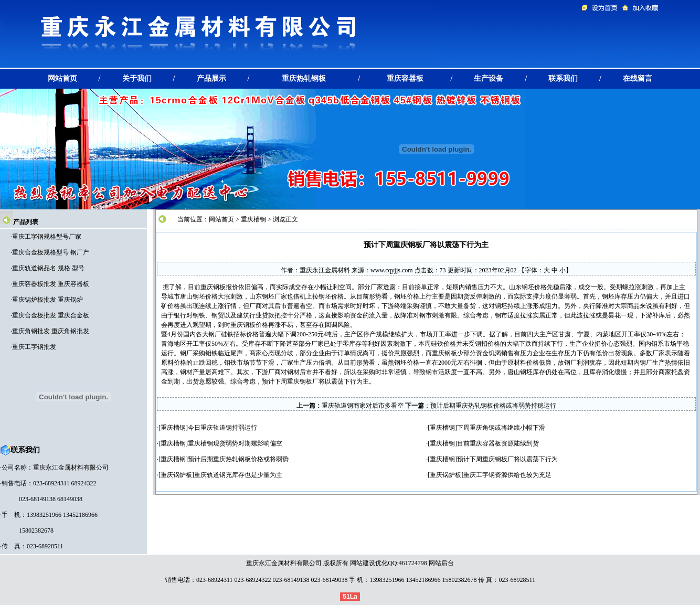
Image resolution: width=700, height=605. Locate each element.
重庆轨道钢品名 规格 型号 (48, 268)
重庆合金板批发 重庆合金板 (51, 315)
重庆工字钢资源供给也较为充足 (507, 475)
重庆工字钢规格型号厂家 (47, 237)
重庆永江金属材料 (325, 270)
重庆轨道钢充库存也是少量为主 (238, 475)
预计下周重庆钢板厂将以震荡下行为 (507, 459)
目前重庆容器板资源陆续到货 (498, 443)
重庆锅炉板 (176, 475)
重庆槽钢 (253, 219)
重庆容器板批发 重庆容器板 (51, 284)
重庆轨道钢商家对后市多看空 (363, 406)
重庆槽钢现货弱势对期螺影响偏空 (235, 443)
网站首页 (221, 219)
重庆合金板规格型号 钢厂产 (51, 252)
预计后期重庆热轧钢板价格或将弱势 (238, 459)
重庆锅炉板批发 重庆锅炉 (47, 300)
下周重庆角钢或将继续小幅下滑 (501, 428)
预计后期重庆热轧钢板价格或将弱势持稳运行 (493, 406)
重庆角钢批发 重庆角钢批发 (51, 331)
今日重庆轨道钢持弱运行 (222, 428)
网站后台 (441, 563)
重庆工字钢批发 (34, 347)
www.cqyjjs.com (392, 270)
